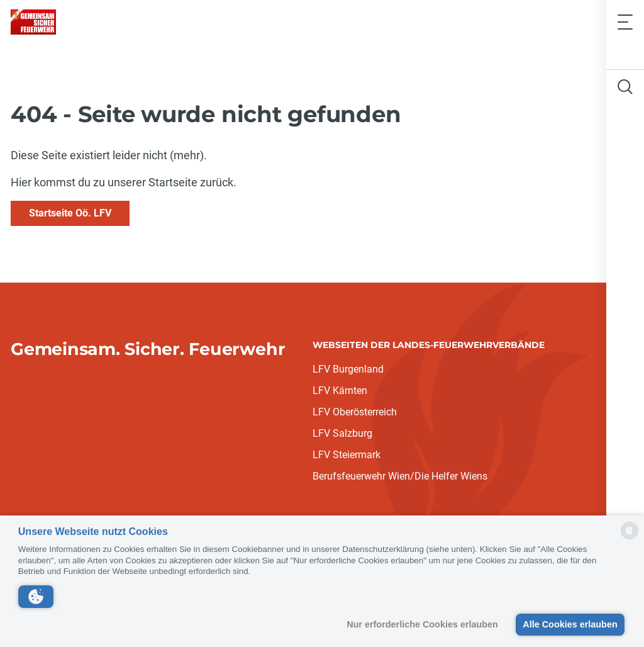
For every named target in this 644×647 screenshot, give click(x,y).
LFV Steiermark (347, 455)
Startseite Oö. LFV (70, 213)
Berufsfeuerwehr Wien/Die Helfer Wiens (400, 476)
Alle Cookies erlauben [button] (570, 624)
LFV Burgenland (348, 369)
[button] (36, 597)
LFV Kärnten (340, 391)
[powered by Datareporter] (630, 538)
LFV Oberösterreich (355, 412)
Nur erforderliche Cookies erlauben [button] (422, 624)
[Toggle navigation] (625, 22)
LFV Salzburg (342, 433)
